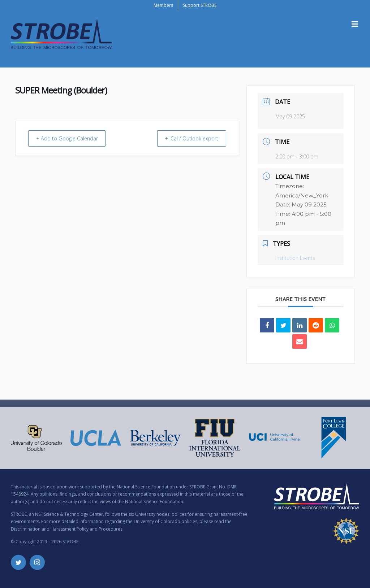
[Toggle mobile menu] (355, 24)
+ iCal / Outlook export (188, 138)
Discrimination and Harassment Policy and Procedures (67, 529)
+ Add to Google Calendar (70, 138)
